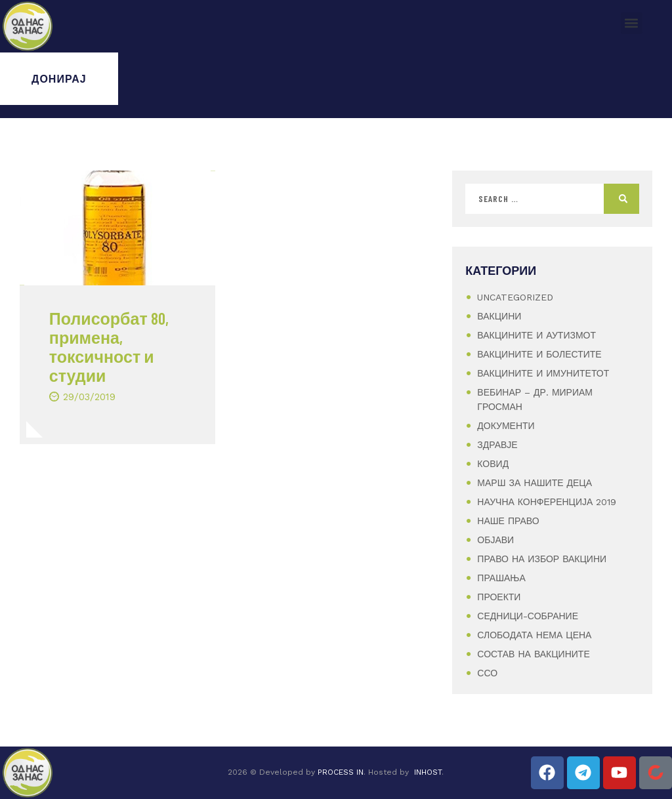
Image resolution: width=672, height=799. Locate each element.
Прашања (501, 578)
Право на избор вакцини (542, 559)
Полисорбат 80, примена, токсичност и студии (109, 347)
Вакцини (499, 316)
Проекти (499, 597)
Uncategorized (515, 297)
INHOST (428, 772)
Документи (506, 426)
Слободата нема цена (534, 635)
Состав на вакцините (533, 654)
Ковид (493, 464)
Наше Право (508, 521)
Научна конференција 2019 (547, 502)
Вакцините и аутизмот (536, 335)
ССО (487, 673)
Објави (495, 540)
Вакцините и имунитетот (543, 373)
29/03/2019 (89, 397)
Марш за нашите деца (535, 483)
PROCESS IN (341, 772)
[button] (632, 23)
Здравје (497, 445)
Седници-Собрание (528, 616)
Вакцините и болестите (539, 354)
